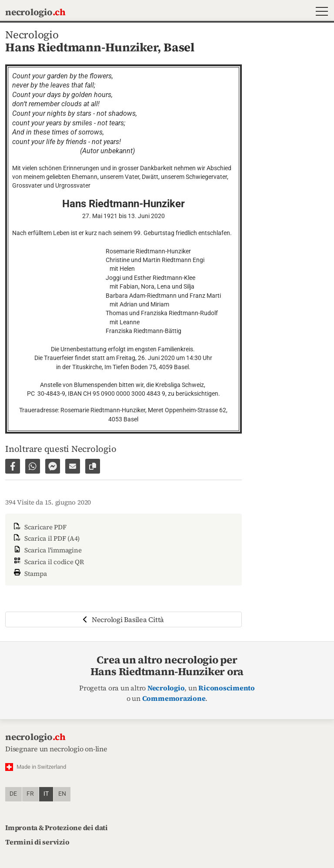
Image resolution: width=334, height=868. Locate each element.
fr (30, 794)
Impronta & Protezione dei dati (57, 828)
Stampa (30, 573)
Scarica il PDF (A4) (46, 538)
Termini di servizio (37, 842)
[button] (320, 12)
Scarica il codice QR (48, 562)
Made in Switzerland (41, 767)
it (46, 794)
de (13, 794)
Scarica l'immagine (47, 550)
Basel (179, 47)
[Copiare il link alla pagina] (93, 466)
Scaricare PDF (39, 527)
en (62, 794)
